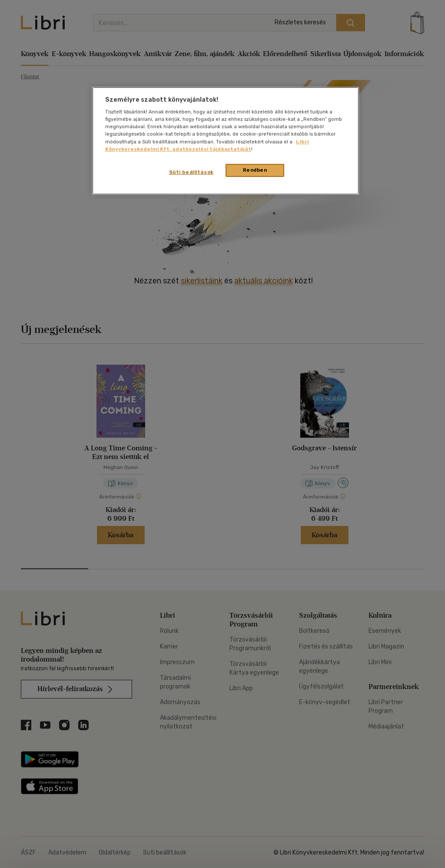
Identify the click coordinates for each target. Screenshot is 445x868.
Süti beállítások (191, 172)
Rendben (255, 170)
